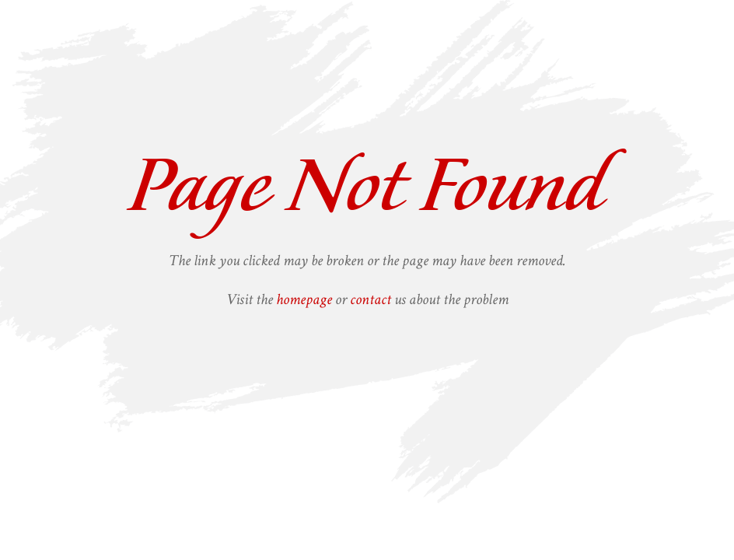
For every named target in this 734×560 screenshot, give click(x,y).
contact (370, 299)
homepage (304, 299)
